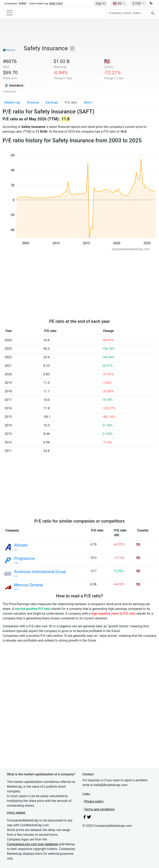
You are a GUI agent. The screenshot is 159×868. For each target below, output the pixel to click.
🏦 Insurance (14, 85)
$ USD (137, 3)
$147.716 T (56, 3)
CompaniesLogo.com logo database (32, 844)
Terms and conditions (99, 809)
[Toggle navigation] (10, 13)
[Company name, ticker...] (131, 13)
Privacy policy (94, 801)
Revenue (33, 102)
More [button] (87, 102)
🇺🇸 (118, 3)
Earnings (52, 102)
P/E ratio (71, 102)
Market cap (12, 102)
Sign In (100, 3)
